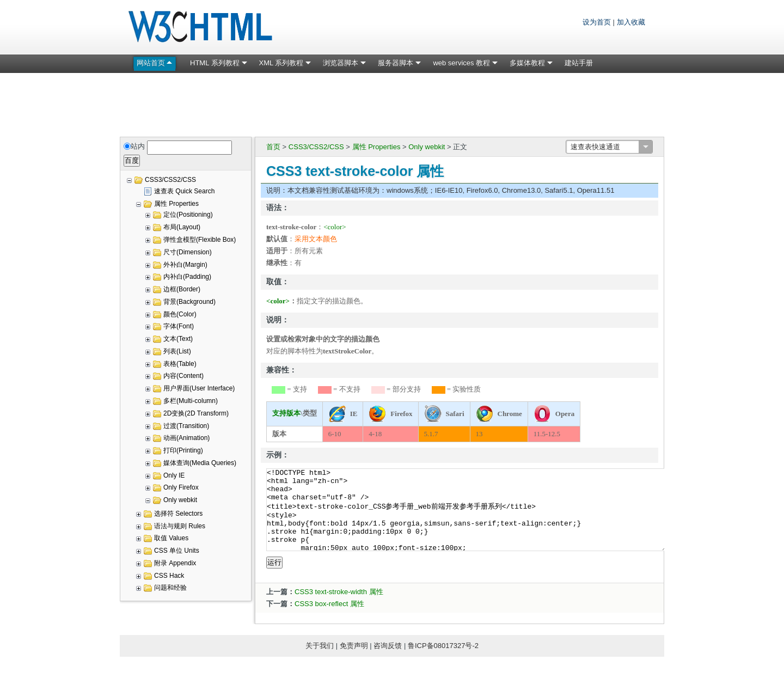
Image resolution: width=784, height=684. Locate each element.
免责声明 (354, 662)
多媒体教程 (527, 63)
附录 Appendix (175, 563)
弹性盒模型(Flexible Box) (200, 240)
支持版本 (286, 413)
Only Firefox (181, 487)
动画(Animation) (186, 438)
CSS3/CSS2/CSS (316, 147)
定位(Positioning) (188, 215)
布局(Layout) (182, 227)
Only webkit (427, 147)
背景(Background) (189, 302)
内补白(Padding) (187, 277)
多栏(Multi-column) (191, 401)
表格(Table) (180, 364)
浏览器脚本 (341, 63)
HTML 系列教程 (215, 63)
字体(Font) (179, 326)
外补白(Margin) (185, 265)
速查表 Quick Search (184, 191)
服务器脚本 (396, 63)
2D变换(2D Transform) (196, 413)
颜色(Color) (180, 314)
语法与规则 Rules (180, 526)
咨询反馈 (388, 662)
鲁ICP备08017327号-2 (443, 662)
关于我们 (320, 662)
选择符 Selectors (178, 514)
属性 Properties (376, 147)
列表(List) (177, 351)
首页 (273, 147)
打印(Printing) (183, 450)
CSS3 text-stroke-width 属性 (339, 608)
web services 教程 (461, 63)
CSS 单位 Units (177, 551)
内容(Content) (183, 376)
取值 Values (171, 538)
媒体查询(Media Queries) (200, 463)
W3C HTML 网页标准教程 (201, 27)
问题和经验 (170, 588)
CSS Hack (169, 576)
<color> (335, 227)
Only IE (174, 475)
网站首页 (151, 63)
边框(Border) (182, 289)
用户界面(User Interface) (199, 388)
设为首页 (597, 22)
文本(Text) (178, 339)
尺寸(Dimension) (188, 252)
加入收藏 (631, 22)
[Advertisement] (392, 103)
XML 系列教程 (281, 63)
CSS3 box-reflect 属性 (329, 620)
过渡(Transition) (186, 426)
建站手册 (579, 63)
